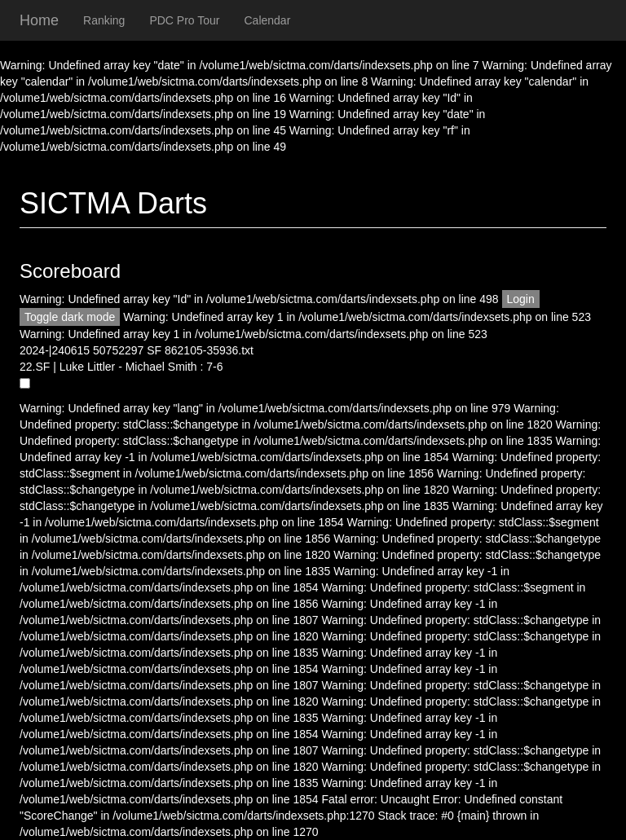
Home (39, 20)
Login (521, 299)
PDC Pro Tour (184, 20)
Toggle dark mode (70, 317)
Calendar (268, 20)
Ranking (104, 20)
